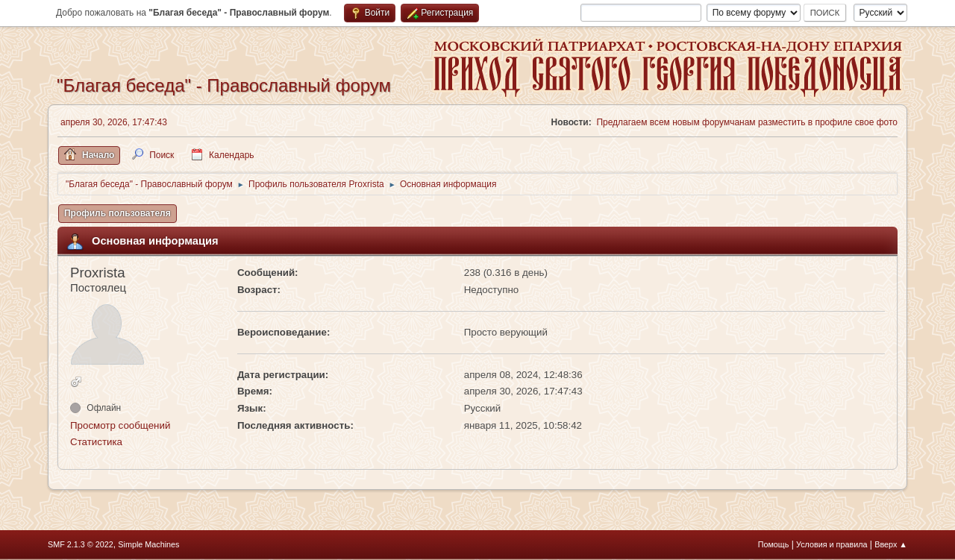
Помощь (774, 544)
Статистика (96, 442)
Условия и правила (832, 544)
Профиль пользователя (118, 213)
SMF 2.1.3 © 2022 (81, 544)
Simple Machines (148, 544)
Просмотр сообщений (120, 425)
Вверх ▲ (891, 544)
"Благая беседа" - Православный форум (224, 85)
